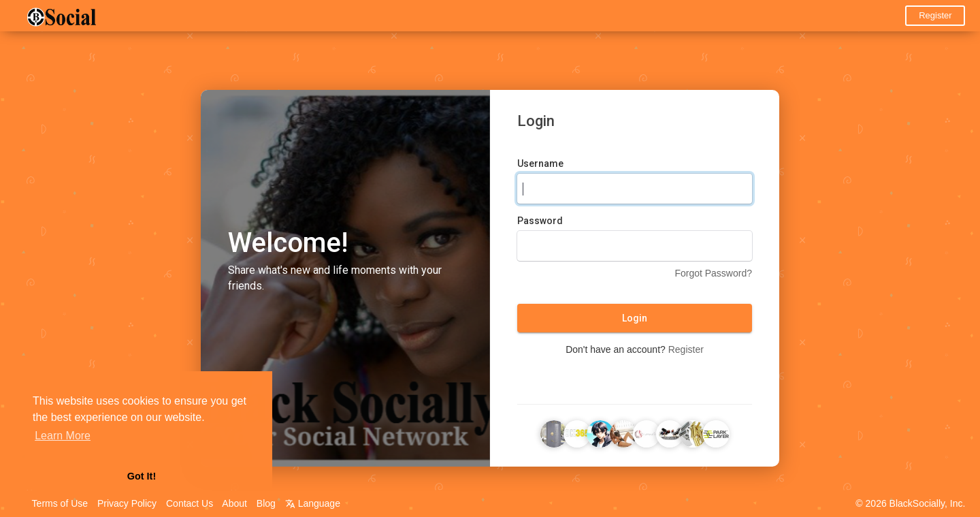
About (234, 503)
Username (540, 163)
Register (935, 15)
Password (540, 221)
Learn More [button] (63, 436)
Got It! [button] (142, 476)
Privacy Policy (127, 503)
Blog (266, 503)
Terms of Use (60, 503)
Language (313, 503)
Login (635, 318)
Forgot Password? (713, 273)
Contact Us (190, 503)
